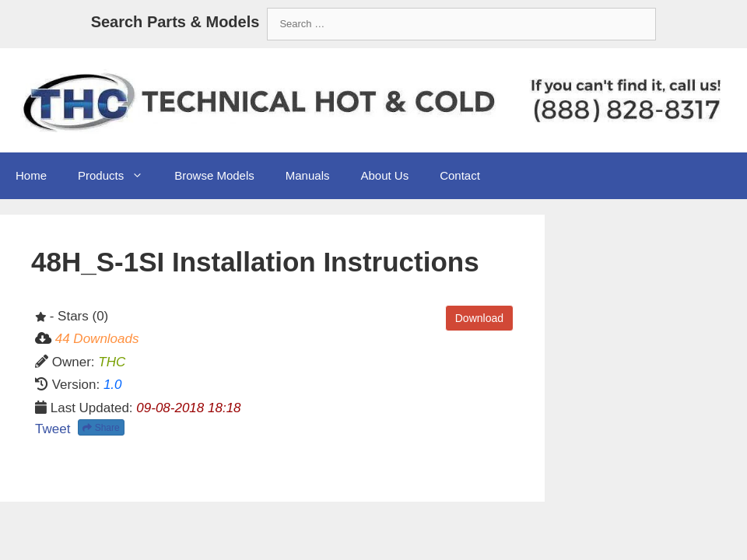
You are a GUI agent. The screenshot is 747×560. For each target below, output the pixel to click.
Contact (460, 175)
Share (101, 428)
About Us (384, 175)
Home (31, 175)
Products (118, 176)
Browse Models (214, 175)
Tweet (53, 429)
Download (479, 318)
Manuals (308, 175)
